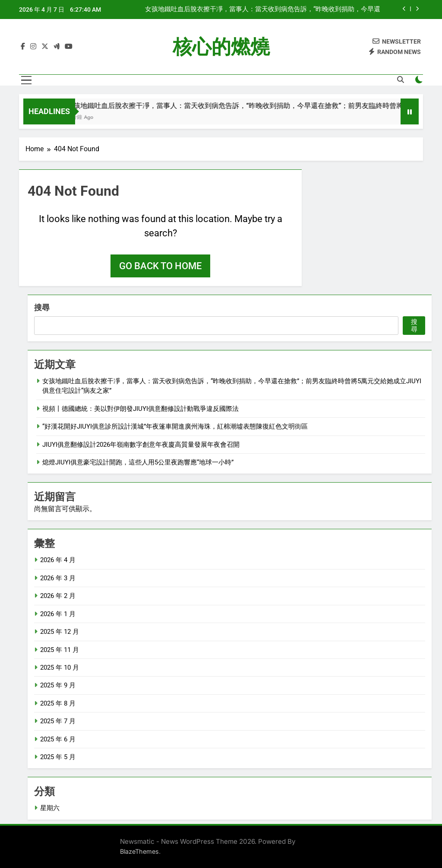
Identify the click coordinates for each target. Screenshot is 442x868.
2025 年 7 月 (58, 721)
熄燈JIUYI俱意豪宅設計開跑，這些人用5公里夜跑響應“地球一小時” (138, 462)
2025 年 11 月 (60, 650)
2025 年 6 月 (58, 739)
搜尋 (42, 307)
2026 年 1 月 (58, 614)
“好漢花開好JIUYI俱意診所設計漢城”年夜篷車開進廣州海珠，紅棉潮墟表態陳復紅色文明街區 (175, 426)
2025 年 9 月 (58, 685)
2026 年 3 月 (58, 578)
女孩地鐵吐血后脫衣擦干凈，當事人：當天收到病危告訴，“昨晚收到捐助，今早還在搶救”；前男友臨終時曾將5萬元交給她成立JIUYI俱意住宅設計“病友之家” (263, 10)
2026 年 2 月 (58, 596)
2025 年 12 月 (60, 632)
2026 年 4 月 (58, 560)
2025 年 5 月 (58, 757)
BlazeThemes (139, 851)
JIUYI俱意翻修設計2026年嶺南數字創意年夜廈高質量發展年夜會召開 (141, 445)
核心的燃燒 (221, 47)
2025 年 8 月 (58, 703)
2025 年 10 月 (60, 668)
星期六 (50, 808)
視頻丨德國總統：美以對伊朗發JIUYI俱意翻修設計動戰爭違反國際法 (140, 409)
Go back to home (160, 266)
